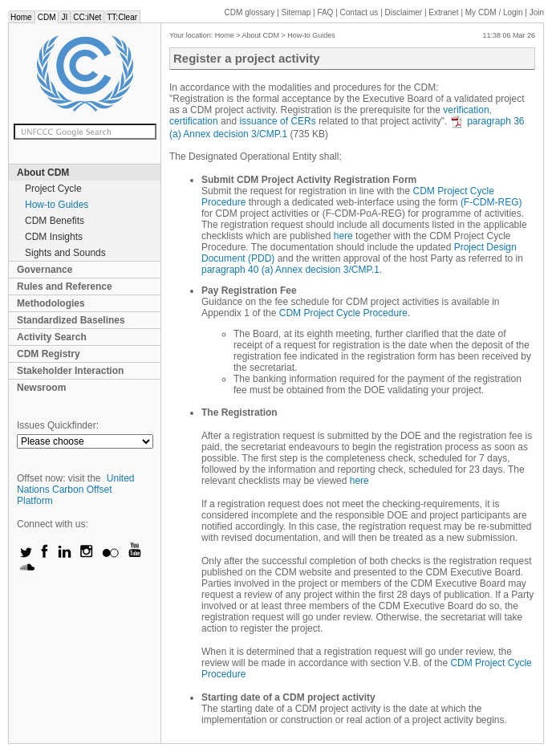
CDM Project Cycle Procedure (343, 313)
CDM (47, 17)
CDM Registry (49, 354)
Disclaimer (404, 12)
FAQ (325, 12)
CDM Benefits (55, 221)
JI (64, 17)
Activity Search (52, 337)
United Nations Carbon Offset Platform (76, 490)
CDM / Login (495, 12)
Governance (45, 270)
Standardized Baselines (71, 320)
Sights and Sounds (65, 253)
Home (21, 17)
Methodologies (51, 303)
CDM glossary (250, 12)
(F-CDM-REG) (491, 202)
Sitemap (296, 12)
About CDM (43, 173)
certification (194, 121)
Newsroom (41, 388)
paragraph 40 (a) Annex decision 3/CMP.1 (290, 270)
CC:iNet (87, 17)
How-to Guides (57, 205)
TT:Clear (122, 17)
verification (466, 110)
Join (537, 12)
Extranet (443, 12)
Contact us (359, 12)
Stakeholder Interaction (70, 371)
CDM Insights (54, 237)
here (343, 236)
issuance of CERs (277, 121)
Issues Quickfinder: (58, 425)
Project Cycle (53, 189)
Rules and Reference (65, 287)
